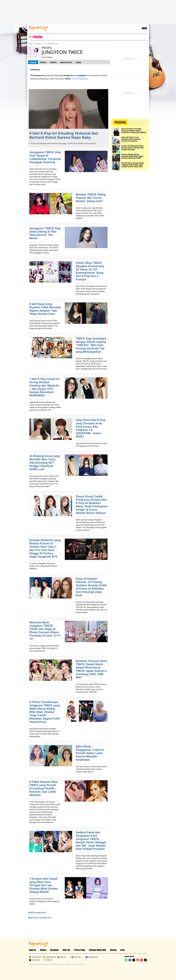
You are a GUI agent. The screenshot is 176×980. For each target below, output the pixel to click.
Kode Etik (66, 950)
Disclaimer (55, 950)
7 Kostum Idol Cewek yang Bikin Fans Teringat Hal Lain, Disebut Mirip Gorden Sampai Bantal (44, 885)
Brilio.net (48, 960)
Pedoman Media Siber (98, 950)
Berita (53, 62)
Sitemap (113, 950)
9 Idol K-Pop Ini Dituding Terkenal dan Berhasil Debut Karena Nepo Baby (64, 135)
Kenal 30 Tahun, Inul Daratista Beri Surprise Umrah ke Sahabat (131, 139)
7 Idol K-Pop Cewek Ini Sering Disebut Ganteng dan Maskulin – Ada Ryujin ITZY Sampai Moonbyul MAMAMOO (44, 387)
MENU (144, 28)
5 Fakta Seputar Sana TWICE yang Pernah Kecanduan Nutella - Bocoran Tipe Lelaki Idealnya (44, 788)
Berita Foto (66, 62)
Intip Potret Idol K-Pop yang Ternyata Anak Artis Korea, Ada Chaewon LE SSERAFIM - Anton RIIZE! (91, 428)
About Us (33, 950)
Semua (33, 62)
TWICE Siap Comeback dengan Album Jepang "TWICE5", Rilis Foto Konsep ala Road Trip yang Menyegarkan (91, 345)
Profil (43, 62)
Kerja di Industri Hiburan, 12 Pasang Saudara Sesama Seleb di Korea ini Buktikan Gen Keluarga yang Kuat (91, 587)
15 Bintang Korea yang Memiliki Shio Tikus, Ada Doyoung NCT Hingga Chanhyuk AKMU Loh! (45, 463)
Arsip (122, 950)
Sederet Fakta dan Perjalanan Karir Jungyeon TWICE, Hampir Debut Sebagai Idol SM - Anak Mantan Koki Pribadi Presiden (91, 841)
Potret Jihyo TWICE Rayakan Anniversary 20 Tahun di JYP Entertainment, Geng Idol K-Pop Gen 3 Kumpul (90, 271)
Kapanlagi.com (50, 957)
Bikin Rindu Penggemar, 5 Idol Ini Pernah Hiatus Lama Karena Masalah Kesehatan (90, 753)
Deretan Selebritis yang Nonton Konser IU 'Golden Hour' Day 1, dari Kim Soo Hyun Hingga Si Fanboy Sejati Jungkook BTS (45, 548)
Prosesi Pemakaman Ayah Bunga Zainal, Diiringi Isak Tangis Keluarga (133, 148)
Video (79, 62)
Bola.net (62, 957)
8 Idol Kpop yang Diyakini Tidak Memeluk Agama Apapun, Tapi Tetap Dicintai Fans (45, 309)
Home (30, 44)
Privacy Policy (80, 950)
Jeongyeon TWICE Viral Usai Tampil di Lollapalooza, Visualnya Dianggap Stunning (45, 157)
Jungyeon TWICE (53, 44)
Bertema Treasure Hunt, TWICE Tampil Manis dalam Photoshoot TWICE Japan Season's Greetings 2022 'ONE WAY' (92, 669)
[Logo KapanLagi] (38, 28)
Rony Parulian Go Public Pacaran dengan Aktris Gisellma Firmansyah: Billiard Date (134, 131)
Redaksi (43, 950)
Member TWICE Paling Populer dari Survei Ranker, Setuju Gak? (91, 198)
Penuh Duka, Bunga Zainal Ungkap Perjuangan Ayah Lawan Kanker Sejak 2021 (133, 165)
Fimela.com (35, 960)
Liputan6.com (35, 957)
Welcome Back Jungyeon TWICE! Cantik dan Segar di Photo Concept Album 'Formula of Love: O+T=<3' (45, 631)
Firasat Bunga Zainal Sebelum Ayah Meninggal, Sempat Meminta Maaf (132, 156)
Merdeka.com (92, 957)
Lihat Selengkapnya (80, 79)
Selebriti (38, 44)
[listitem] (47, 37)
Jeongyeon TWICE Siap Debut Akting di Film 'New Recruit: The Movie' (45, 233)
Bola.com (76, 957)
